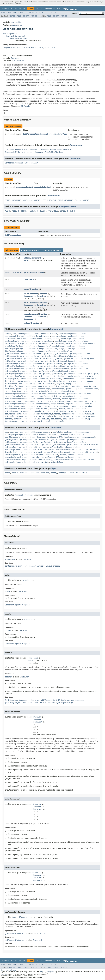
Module (14, 8)
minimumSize (39, 452)
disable (30, 344)
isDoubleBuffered (28, 379)
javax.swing (17, 25)
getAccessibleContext (34, 273)
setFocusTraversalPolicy (40, 460)
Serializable (37, 48)
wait (72, 473)
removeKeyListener (14, 401)
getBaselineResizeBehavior (18, 354)
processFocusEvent (14, 391)
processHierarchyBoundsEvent (38, 391)
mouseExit (66, 386)
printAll (70, 389)
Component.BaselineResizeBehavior (56, 150)
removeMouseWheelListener (86, 401)
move (95, 386)
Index (59, 8)
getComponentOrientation (17, 356)
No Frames (40, 13)
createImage (47, 341)
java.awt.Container (19, 38)
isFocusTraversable (87, 379)
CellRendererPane (13, 235)
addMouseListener (76, 336)
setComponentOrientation (54, 411)
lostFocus (20, 386)
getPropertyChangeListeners (63, 371)
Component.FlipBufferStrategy (49, 152)
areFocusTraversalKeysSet (72, 435)
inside (61, 376)
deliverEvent (28, 437)
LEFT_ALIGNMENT (49, 200)
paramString (70, 452)
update (27, 323)
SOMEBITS (64, 211)
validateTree (57, 462)
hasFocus (33, 376)
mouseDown (31, 386)
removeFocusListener (73, 396)
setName (9, 419)
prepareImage (44, 389)
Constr (26, 16)
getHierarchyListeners (16, 364)
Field (19, 16)
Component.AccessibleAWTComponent (21, 150)
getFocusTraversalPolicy (17, 445)
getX (90, 374)
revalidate (81, 409)
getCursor (35, 356)
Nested (12, 16)
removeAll (81, 455)
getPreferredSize (32, 447)
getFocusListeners (14, 359)
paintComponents (54, 452)
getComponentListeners (81, 354)
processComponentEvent (87, 389)
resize (62, 409)
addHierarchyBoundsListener (72, 334)
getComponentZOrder (29, 442)
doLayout (41, 437)
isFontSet (10, 381)
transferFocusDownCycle (27, 462)
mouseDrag (42, 386)
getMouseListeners (35, 369)
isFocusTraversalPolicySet (69, 450)
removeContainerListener (17, 457)
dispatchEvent (58, 344)
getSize (37, 374)
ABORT (8, 211)
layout (8, 452)
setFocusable (23, 414)
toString (86, 419)
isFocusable (55, 379)
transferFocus (12, 421)
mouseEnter (54, 386)
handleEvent (21, 376)
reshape (53, 409)
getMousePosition (79, 369)
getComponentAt (42, 440)
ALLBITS (16, 211)
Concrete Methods (52, 250)
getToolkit (57, 374)
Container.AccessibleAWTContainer (21, 163)
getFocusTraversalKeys (75, 442)
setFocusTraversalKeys (16, 460)
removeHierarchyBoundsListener (20, 399)
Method (34, 16)
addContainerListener (41, 432)
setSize (36, 419)
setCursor (73, 411)
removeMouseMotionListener (59, 401)
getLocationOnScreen (15, 369)
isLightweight (40, 381)
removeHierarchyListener (48, 399)
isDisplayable (12, 379)
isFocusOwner (69, 379)
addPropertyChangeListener (77, 432)
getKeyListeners (37, 366)
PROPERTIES (53, 211)
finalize (24, 473)
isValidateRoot (91, 450)
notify (54, 473)
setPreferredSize (22, 419)
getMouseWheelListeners (16, 371)
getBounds (37, 354)
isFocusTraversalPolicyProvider (39, 450)
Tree (42, 8)
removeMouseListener (34, 401)
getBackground (52, 351)
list (75, 384)
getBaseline (67, 351)
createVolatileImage (78, 341)
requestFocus (20, 406)
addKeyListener (59, 336)
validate (45, 462)
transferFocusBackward (31, 421)
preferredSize (84, 452)
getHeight (49, 361)
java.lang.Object (10, 34)
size (77, 419)
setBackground (12, 411)
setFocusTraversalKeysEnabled (46, 414)
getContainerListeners (51, 442)
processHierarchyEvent (65, 391)
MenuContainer (23, 48)
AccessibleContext (24, 187)
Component (76, 145)
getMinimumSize (91, 445)
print (95, 452)
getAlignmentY (12, 440)
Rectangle (28, 319)
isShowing (30, 384)
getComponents (12, 442)
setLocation (22, 416)
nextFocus (10, 389)
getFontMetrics (71, 359)
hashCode (45, 473)
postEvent (31, 389)
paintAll (20, 389)
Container (15, 58)
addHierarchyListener (15, 336)
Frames (31, 13)
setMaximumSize (50, 416)
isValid (40, 384)
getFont (59, 359)
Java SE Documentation (47, 971)
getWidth (82, 374)
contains (25, 341)
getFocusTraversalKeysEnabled (39, 359)
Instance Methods (30, 250)
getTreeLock (70, 374)
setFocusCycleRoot (74, 457)
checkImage (66, 339)
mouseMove (77, 386)
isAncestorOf (56, 447)
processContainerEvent (33, 455)
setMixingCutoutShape (86, 416)
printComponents (13, 455)
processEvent (52, 455)
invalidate (29, 280)
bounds (56, 339)
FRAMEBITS (33, 211)
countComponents (13, 437)
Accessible (50, 48)
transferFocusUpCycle (54, 421)
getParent (43, 371)
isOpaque (90, 381)
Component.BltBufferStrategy (19, 152)
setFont (91, 460)
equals (15, 473)
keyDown (61, 384)
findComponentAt (54, 437)
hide (41, 376)
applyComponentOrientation (45, 435)
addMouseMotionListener (16, 339)
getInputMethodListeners (76, 364)
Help (65, 8)
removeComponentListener (49, 396)
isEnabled (43, 379)
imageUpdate (50, 376)
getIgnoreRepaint (37, 364)
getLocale (51, 366)
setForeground (69, 414)
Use (37, 8)
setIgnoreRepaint (86, 414)
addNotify (58, 432)
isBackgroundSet (74, 376)
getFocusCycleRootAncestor (70, 356)
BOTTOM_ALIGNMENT (13, 200)
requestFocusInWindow (82, 406)
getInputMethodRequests (16, 366)
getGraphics (11, 361)
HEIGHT (43, 211)
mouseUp (87, 386)
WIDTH (73, 211)
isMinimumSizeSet (75, 381)
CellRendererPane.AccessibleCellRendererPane (45, 134)
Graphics (34, 289)
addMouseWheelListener (40, 339)
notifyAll (64, 473)
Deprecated (50, 8)
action (8, 334)
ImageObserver (9, 48)
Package (22, 8)
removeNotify (37, 457)
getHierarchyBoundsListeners (70, 361)
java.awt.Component (16, 36)
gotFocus (9, 376)
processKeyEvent (38, 394)
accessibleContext (42, 187)
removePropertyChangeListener (19, 404)
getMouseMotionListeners (58, 369)
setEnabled (10, 414)
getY (96, 374)
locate (28, 452)
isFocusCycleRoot (72, 447)
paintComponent (31, 294)
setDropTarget (86, 411)
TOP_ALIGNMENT (82, 200)
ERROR (24, 211)
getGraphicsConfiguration (30, 361)
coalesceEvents (12, 341)
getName (33, 371)
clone (8, 473)
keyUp (69, 384)
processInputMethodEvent (17, 394)
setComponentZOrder (54, 457)
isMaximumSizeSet (57, 381)
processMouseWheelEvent (16, 396)
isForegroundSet (24, 381)
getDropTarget (48, 356)
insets (45, 447)
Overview (5, 8)
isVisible (50, 384)
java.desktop (16, 22)
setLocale (10, 416)
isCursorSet (89, 376)
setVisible (56, 419)
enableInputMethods (14, 346)
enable (69, 344)
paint (26, 289)
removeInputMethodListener (75, 399)
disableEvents (42, 344)
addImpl (27, 258)
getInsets (35, 445)
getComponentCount (76, 440)
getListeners (59, 445)
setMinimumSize (66, 416)
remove (33, 396)
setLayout (10, 462)
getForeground (87, 359)
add (15, 334)
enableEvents (89, 344)
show (65, 419)
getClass (35, 473)
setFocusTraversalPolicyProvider (70, 460)
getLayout (46, 445)
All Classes (55, 13)
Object (27, 261)
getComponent (26, 440)
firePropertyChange (35, 346)
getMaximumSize (74, 445)
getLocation (64, 366)
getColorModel (62, 354)
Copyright (4, 974)
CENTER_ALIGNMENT (32, 200)
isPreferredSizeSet (14, 384)
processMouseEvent (57, 394)
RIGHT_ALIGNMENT (66, 200)
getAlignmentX (88, 437)
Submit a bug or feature (8, 970)
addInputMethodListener (39, 336)
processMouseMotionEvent (79, 394)
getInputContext (54, 364)
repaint (70, 404)
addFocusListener (49, 334)
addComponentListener (28, 334)
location (9, 386)
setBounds (25, 411)
